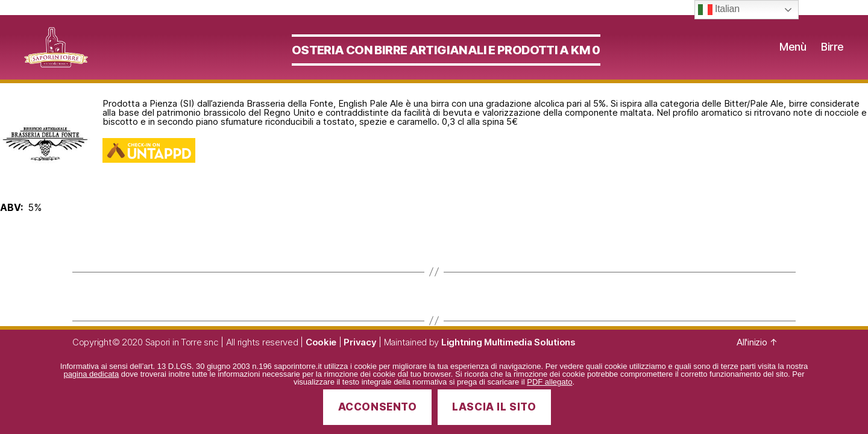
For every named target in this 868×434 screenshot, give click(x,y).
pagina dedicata (91, 374)
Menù (793, 54)
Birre (832, 54)
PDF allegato (549, 382)
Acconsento (378, 407)
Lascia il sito (494, 407)
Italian (719, 10)
